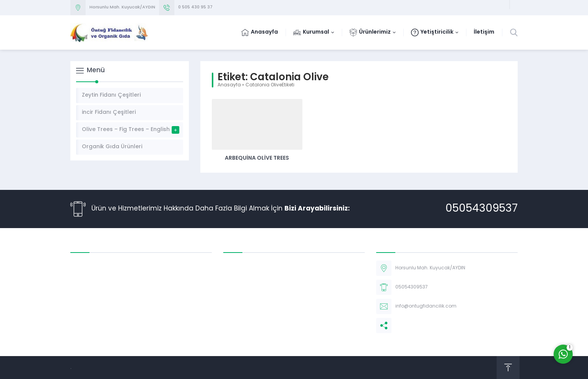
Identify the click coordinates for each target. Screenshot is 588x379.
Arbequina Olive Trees (257, 158)
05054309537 (482, 209)
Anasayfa (229, 85)
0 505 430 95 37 (195, 7)
